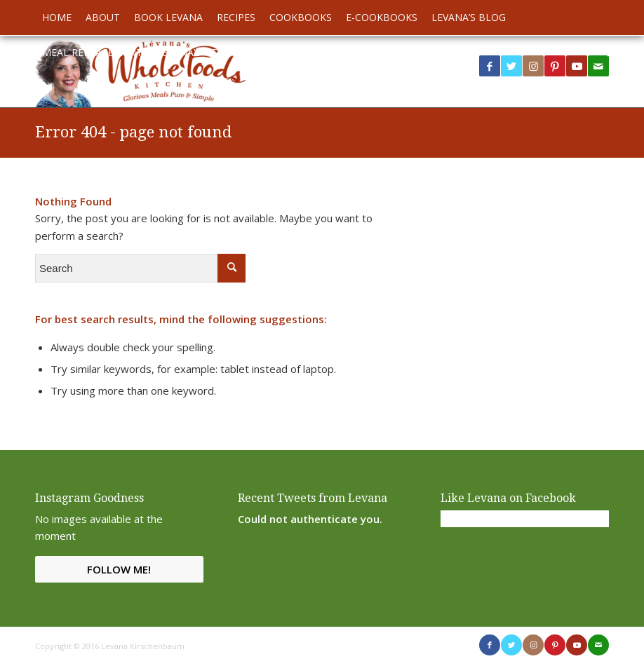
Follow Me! (119, 569)
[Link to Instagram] (533, 66)
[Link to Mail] (598, 645)
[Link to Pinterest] (555, 66)
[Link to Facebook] (490, 66)
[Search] (602, 53)
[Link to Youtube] (577, 66)
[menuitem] (57, 18)
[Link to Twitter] (511, 66)
